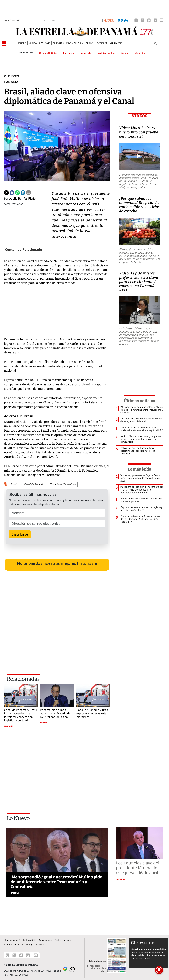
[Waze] (72, 969)
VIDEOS (140, 116)
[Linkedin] (23, 192)
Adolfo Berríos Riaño (22, 199)
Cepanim (140, 53)
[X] (143, 20)
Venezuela (86, 53)
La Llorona (69, 53)
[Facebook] (149, 20)
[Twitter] (6, 192)
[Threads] (136, 20)
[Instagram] (155, 20)
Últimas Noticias (48, 53)
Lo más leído (140, 469)
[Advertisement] (57, 762)
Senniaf (125, 53)
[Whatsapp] (17, 192)
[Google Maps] (65, 969)
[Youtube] (162, 20)
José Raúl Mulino (106, 53)
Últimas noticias (139, 401)
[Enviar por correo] (29, 192)
